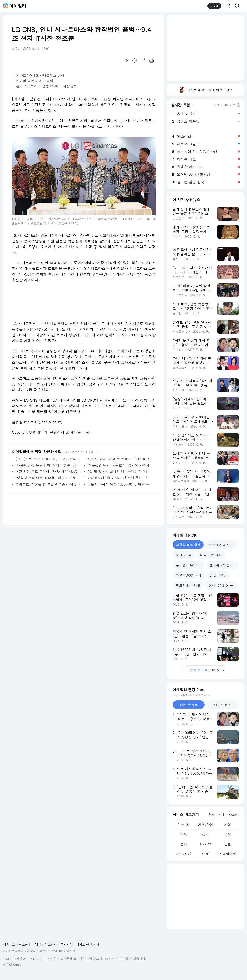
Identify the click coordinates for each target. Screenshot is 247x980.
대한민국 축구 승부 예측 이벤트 (206, 90)
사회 (228, 825)
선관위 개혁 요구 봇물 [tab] (223, 545)
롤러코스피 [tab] (184, 555)
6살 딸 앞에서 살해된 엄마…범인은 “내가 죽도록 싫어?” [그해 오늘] (120, 472)
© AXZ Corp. (12, 965)
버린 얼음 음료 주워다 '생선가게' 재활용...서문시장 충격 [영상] (49, 472)
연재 (206, 854)
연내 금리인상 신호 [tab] (222, 585)
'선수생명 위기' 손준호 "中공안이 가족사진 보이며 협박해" (120, 465)
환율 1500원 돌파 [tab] (189, 575)
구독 (214, 6)
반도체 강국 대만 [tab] (188, 585)
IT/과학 (206, 844)
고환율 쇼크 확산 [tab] (188, 545)
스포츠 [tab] (233, 814)
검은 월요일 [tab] (218, 575)
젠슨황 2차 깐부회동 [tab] (224, 565)
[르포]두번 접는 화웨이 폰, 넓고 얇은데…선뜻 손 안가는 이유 (49, 459)
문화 (184, 844)
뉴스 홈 (183, 825)
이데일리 (18, 6)
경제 (184, 834)
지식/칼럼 (184, 854)
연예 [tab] (222, 814)
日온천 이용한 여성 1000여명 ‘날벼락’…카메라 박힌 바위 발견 (120, 484)
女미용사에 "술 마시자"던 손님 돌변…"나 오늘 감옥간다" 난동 (120, 478)
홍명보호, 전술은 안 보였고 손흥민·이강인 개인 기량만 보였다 (49, 484)
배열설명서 (228, 854)
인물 (228, 844)
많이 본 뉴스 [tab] (189, 705)
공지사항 (67, 945)
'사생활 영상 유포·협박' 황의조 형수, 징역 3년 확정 (49, 465)
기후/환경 (206, 825)
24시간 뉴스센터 (46, 945)
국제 (228, 834)
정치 (206, 834)
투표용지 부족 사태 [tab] (190, 565)
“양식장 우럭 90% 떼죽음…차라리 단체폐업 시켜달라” (49, 478)
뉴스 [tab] (211, 814)
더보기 (206, 670)
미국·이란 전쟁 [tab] (211, 555)
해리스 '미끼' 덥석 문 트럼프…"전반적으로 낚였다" (120, 459)
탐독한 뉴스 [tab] (222, 705)
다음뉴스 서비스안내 (17, 945)
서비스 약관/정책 (88, 945)
